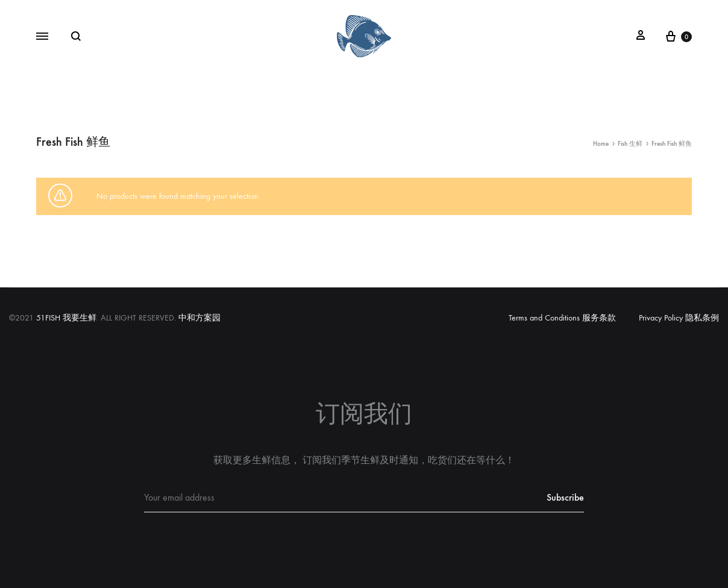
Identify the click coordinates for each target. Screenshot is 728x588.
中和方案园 (199, 318)
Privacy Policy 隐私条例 (679, 318)
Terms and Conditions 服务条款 (562, 318)
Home (601, 144)
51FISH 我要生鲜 (66, 318)
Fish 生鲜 (630, 144)
